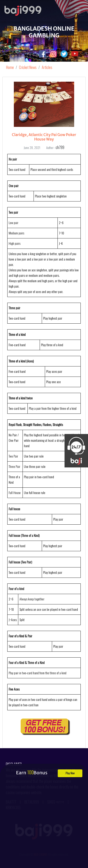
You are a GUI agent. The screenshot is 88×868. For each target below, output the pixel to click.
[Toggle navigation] (78, 11)
